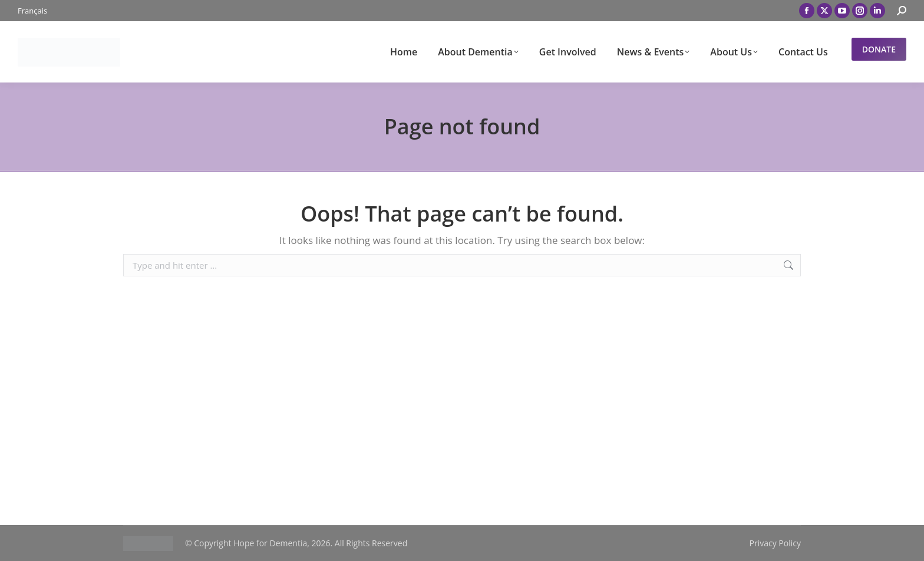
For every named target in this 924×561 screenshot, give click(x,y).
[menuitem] (32, 11)
